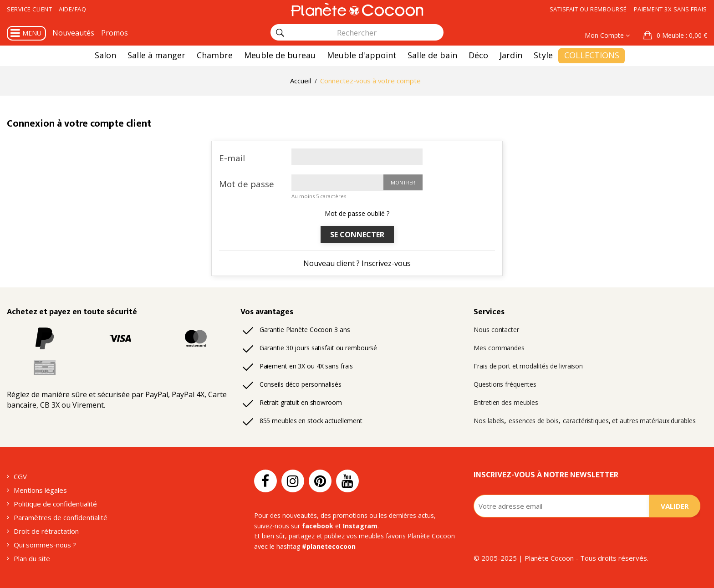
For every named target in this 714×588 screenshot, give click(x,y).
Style (543, 55)
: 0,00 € (681, 35)
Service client (29, 9)
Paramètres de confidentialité (61, 517)
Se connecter (357, 235)
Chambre (215, 55)
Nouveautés (73, 33)
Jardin (511, 55)
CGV (20, 476)
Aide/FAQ (72, 9)
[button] (675, 36)
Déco (478, 55)
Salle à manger (156, 55)
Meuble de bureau (280, 55)
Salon (105, 55)
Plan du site (32, 558)
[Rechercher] (280, 33)
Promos (115, 33)
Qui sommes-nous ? (45, 545)
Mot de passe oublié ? (357, 213)
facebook (318, 526)
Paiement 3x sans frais (671, 9)
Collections (592, 55)
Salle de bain (432, 55)
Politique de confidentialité (55, 504)
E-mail (232, 158)
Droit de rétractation (46, 531)
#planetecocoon (329, 546)
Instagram (360, 526)
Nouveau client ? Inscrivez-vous (357, 263)
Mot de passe (247, 184)
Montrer (403, 182)
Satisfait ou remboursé (588, 9)
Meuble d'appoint (362, 55)
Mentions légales (40, 490)
